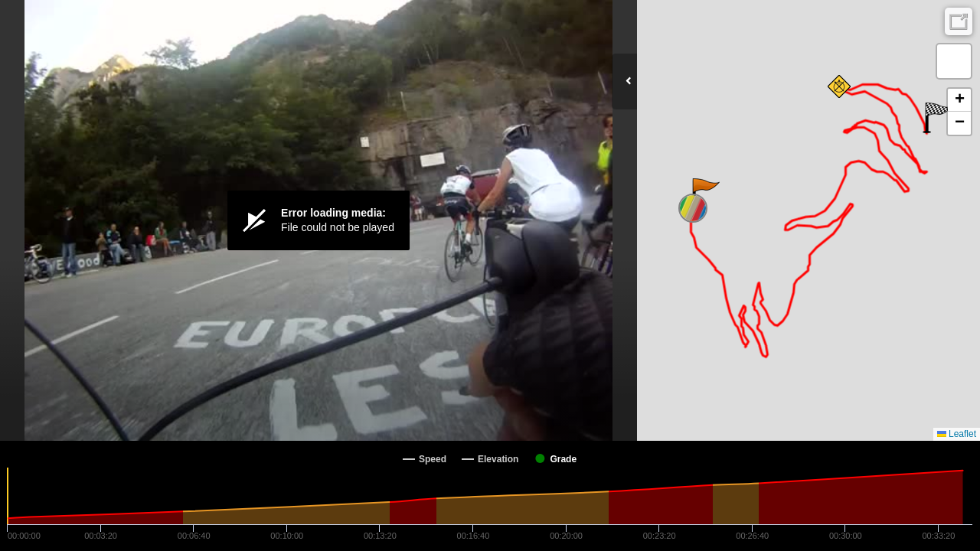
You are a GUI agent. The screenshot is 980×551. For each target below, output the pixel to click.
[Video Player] (318, 220)
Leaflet (957, 434)
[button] (705, 194)
